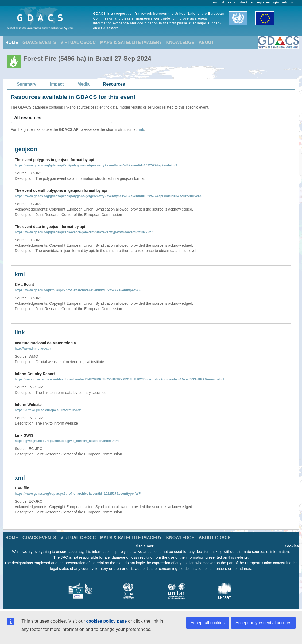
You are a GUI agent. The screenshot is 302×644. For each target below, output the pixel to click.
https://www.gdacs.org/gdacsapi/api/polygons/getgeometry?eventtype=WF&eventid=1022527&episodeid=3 (96, 165)
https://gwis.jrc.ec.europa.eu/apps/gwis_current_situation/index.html (67, 441)
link (141, 129)
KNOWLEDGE (180, 42)
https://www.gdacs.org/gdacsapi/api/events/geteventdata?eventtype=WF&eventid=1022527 (84, 232)
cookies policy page (106, 621)
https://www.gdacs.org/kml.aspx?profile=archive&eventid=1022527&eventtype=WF (78, 290)
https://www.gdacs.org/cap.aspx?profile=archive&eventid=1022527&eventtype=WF (78, 494)
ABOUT (206, 42)
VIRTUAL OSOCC (78, 42)
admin (288, 2)
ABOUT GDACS (214, 538)
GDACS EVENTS (39, 42)
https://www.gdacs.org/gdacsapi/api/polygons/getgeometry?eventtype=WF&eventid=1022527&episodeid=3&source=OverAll (109, 196)
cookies (292, 546)
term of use (222, 2)
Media (84, 84)
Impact (57, 84)
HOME (12, 42)
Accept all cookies (208, 623)
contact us (244, 2)
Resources (114, 84)
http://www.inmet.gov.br (33, 349)
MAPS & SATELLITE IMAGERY (131, 42)
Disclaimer (144, 546)
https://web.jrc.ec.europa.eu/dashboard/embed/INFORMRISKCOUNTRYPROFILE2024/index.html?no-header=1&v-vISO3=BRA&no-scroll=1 (119, 379)
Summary (27, 84)
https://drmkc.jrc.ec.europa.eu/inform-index (48, 410)
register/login (267, 2)
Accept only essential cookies (263, 623)
